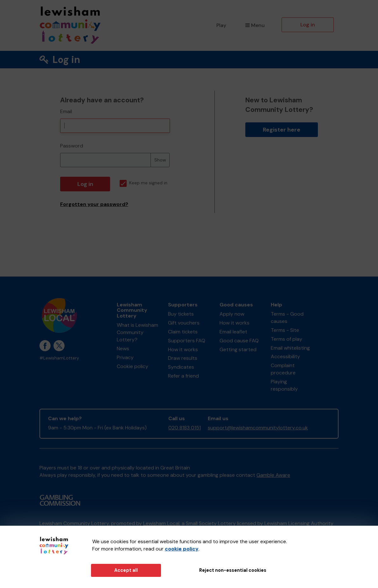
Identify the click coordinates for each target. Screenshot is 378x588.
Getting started (238, 349)
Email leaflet (233, 332)
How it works (183, 349)
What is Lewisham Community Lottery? (137, 332)
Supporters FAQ (187, 341)
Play (221, 25)
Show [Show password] (160, 160)
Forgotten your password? (94, 204)
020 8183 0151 (185, 428)
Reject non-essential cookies (233, 570)
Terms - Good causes (287, 318)
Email (66, 111)
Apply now (232, 314)
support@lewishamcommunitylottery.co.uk (258, 428)
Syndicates (181, 367)
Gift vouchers (184, 323)
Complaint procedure (283, 369)
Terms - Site (285, 330)
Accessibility (285, 356)
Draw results (183, 358)
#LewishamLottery (59, 358)
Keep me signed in (143, 183)
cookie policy (182, 549)
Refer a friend (183, 376)
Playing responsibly (284, 385)
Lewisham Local (161, 523)
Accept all (126, 570)
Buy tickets (181, 314)
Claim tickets (183, 332)
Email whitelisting (290, 348)
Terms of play (287, 339)
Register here (282, 130)
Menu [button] (255, 25)
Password (72, 146)
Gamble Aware (273, 475)
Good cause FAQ (239, 341)
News (123, 349)
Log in (308, 25)
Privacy (125, 357)
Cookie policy (133, 366)
